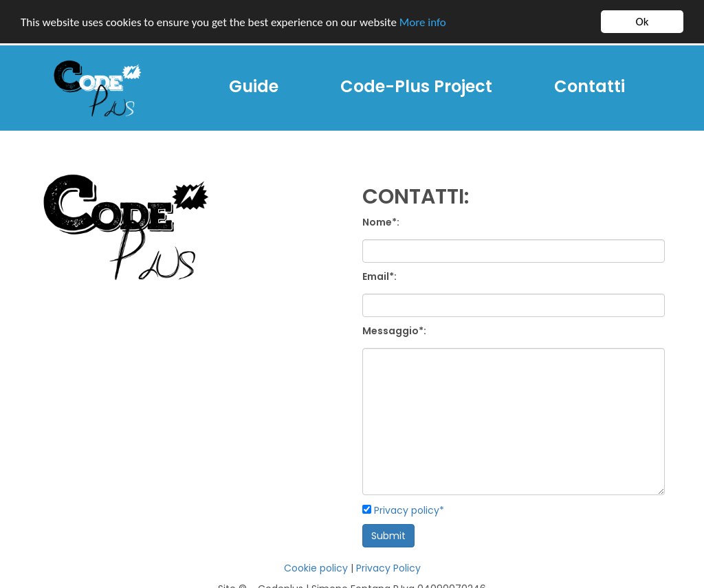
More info (423, 22)
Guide (259, 86)
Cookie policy (316, 568)
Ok (642, 22)
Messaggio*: (394, 331)
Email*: (379, 276)
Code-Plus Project (416, 86)
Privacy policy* (409, 510)
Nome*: (381, 222)
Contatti (590, 86)
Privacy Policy (388, 568)
